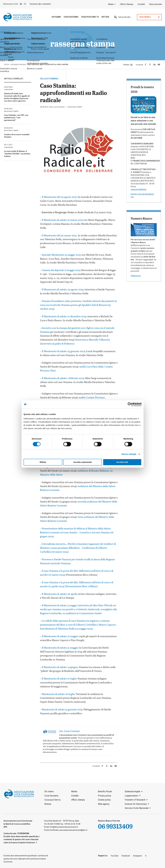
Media (111, 4)
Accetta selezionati (82, 462)
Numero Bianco (141, 218)
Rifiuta (43, 462)
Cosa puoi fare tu (90, 17)
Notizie (105, 17)
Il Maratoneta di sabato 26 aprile (59, 594)
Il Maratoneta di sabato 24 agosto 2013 (62, 289)
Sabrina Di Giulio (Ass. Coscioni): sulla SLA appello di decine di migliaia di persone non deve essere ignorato (17, 97)
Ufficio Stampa (127, 4)
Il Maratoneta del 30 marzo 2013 (59, 235)
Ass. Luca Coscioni (57, 107)
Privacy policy (105, 796)
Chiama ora (136, 276)
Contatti (141, 4)
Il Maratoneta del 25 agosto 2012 (59, 197)
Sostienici (145, 17)
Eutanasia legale (132, 791)
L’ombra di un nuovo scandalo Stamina (17, 136)
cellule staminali (49, 79)
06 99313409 (115, 826)
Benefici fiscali (105, 791)
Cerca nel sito (124, 17)
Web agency (104, 804)
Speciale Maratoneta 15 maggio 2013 (61, 255)
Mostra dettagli (129, 454)
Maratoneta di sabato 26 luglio (58, 694)
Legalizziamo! (132, 796)
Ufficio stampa (78, 800)
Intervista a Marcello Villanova (92, 340)
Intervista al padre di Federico (57, 344)
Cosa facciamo (51, 796)
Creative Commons (26, 843)
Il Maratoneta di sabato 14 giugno (60, 667)
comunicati (9, 90)
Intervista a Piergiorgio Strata (58, 212)
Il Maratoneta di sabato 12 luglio (59, 678)
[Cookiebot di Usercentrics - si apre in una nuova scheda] (130, 404)
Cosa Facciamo (71, 17)
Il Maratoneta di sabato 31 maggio (60, 648)
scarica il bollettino (139, 189)
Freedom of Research (135, 800)
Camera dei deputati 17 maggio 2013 (61, 270)
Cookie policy (104, 800)
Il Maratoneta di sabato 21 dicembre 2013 (64, 316)
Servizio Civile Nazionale (137, 808)
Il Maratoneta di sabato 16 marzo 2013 (62, 220)
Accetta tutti (122, 462)
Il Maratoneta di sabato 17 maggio (60, 636)
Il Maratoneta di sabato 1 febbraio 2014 (63, 378)
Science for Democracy (136, 804)
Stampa (128, 65)
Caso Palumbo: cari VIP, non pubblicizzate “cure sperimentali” (16, 117)
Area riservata (156, 4)
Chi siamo (56, 17)
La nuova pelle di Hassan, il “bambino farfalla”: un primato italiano (17, 154)
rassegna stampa (75, 107)
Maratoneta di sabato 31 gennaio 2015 (62, 709)
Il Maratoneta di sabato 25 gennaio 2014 (63, 351)
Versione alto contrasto (40, 4)
